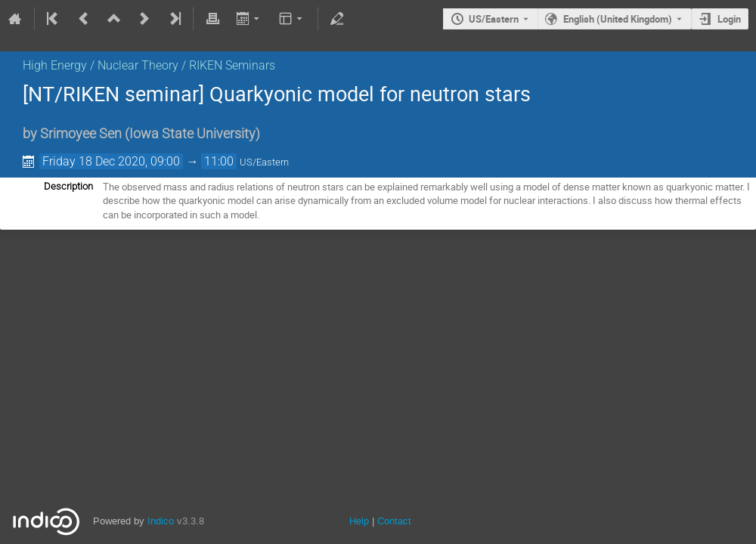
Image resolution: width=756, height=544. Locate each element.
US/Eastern (494, 19)
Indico (161, 521)
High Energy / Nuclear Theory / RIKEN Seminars (149, 65)
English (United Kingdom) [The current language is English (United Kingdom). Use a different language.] (618, 19)
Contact (394, 521)
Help (359, 521)
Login (729, 19)
